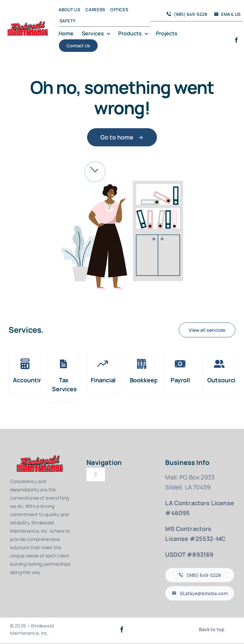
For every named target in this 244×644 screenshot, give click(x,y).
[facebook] (236, 40)
